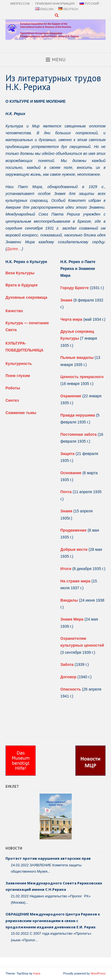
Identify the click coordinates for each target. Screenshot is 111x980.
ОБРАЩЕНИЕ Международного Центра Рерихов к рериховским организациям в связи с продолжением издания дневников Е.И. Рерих (53, 921)
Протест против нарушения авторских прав (48, 858)
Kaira (37, 973)
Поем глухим (18, 376)
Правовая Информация (55, 4)
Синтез (12, 400)
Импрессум (20, 4)
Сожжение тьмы (21, 413)
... (49, 871)
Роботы (13, 388)
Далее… (14, 249)
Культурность (19, 364)
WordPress (98, 973)
